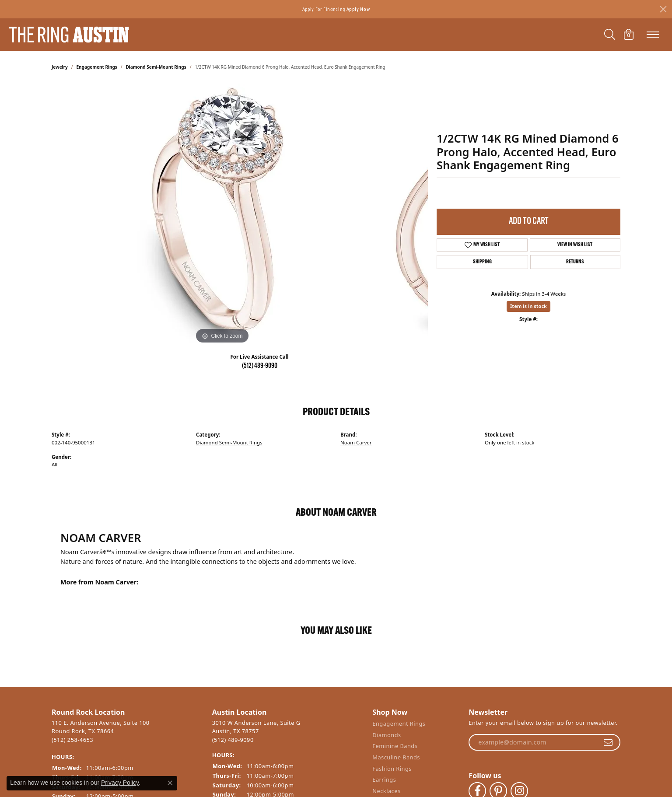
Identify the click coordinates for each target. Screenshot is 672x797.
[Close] (663, 9)
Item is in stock (528, 306)
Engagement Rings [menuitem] (399, 724)
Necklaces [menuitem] (386, 791)
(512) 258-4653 (72, 739)
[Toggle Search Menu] (610, 35)
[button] (128, 712)
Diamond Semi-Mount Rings (156, 67)
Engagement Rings (97, 67)
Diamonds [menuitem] (387, 735)
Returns (575, 262)
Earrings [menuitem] (384, 780)
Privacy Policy (120, 783)
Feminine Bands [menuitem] (395, 746)
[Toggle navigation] (653, 35)
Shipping (482, 262)
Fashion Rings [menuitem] (392, 768)
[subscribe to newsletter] (608, 742)
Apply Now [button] (358, 9)
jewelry (60, 67)
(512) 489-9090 (260, 366)
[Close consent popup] (170, 783)
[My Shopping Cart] (629, 35)
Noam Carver (356, 442)
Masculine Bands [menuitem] (396, 757)
